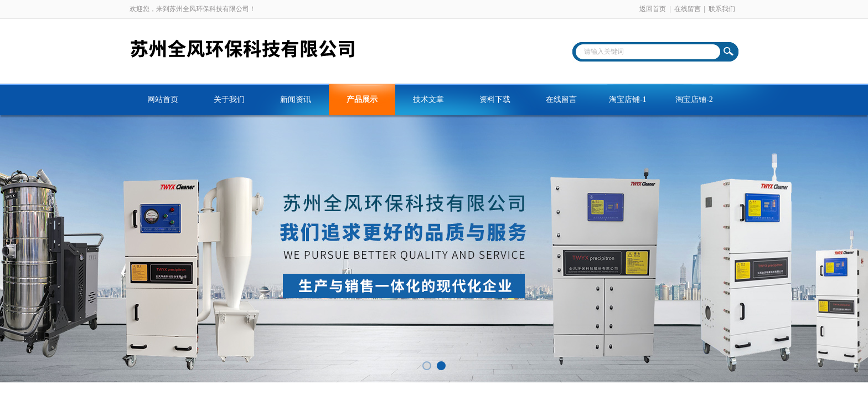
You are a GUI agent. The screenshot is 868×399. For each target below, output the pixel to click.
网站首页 (163, 99)
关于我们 (229, 99)
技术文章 (428, 99)
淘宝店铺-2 (694, 99)
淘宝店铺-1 (628, 99)
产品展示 (362, 99)
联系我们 (722, 9)
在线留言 (688, 9)
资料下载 (495, 99)
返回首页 (653, 9)
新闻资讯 (296, 99)
